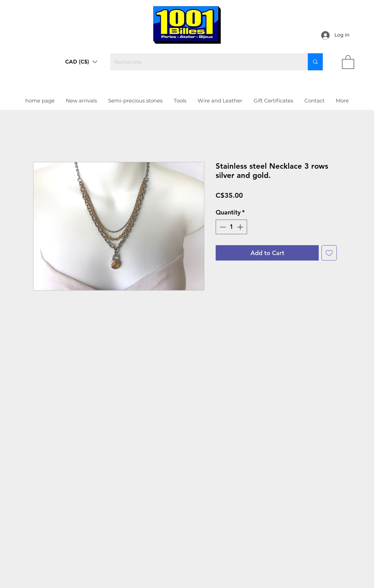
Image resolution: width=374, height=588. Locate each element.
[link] (348, 62)
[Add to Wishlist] (329, 253)
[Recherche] (204, 62)
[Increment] (241, 227)
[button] (81, 62)
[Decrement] (222, 227)
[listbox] (81, 62)
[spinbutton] (231, 227)
